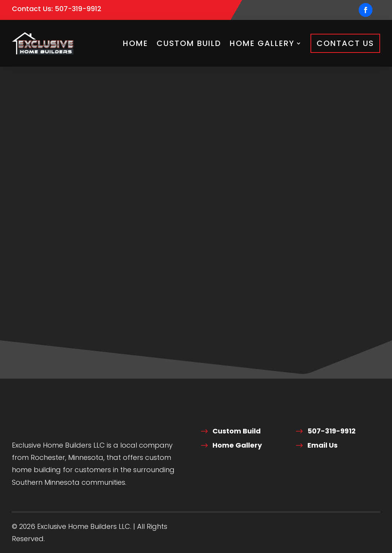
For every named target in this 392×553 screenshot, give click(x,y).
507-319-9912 (78, 9)
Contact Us (345, 43)
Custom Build (189, 43)
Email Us (323, 445)
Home (136, 43)
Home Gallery (262, 43)
